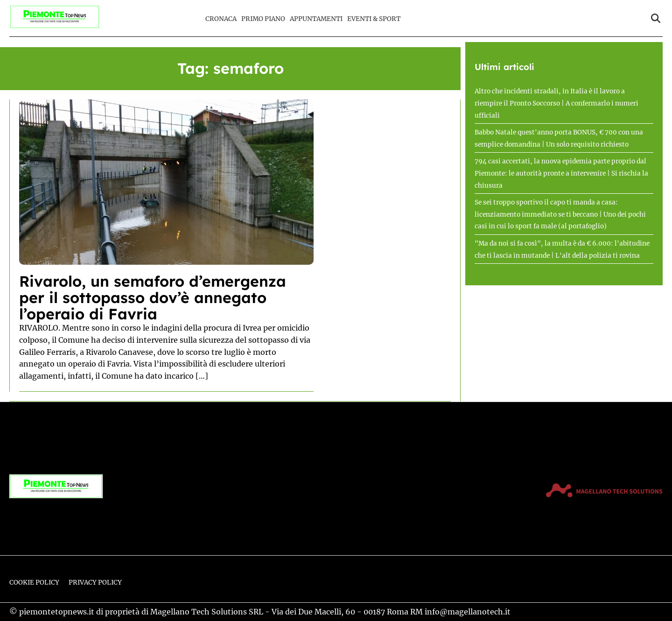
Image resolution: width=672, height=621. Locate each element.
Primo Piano (263, 19)
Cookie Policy (34, 582)
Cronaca (221, 19)
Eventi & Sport (374, 19)
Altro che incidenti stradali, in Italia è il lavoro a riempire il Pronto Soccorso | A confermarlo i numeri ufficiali (556, 103)
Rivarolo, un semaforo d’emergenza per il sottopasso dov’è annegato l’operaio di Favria (153, 297)
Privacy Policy (95, 582)
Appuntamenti (316, 19)
